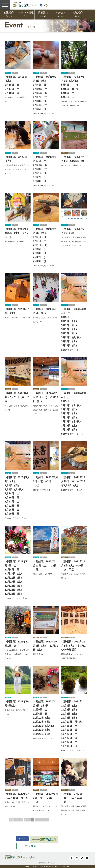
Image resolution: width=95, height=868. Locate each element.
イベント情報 (26, 15)
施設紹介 (9, 15)
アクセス (60, 15)
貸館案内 (43, 15)
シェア (19, 838)
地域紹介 (78, 15)
